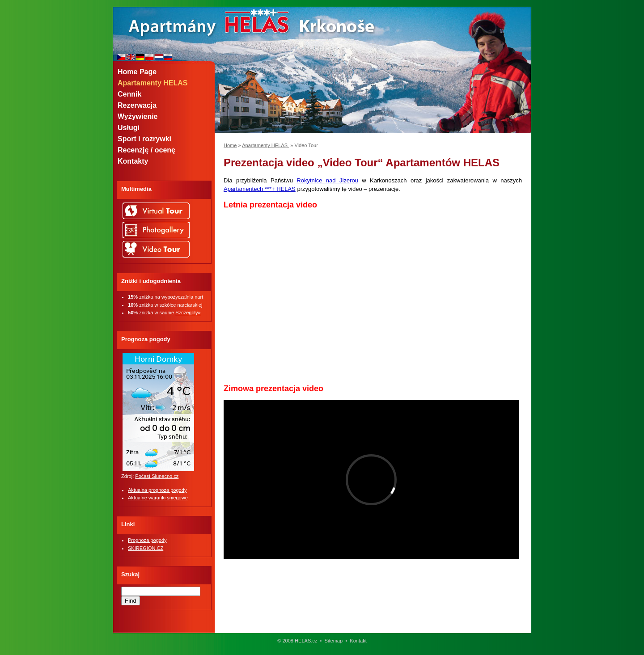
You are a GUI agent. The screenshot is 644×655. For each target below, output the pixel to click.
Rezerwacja (137, 105)
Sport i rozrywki (144, 139)
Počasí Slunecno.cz (157, 476)
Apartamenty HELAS (265, 145)
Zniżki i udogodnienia (151, 281)
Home (230, 145)
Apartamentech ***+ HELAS (260, 189)
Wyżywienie (138, 116)
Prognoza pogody (147, 540)
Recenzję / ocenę (146, 150)
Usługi (129, 128)
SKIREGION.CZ (146, 548)
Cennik (129, 94)
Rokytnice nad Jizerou (327, 180)
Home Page (137, 72)
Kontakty (133, 161)
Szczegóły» (188, 313)
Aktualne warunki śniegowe (158, 498)
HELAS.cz (306, 641)
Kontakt (358, 641)
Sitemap (334, 641)
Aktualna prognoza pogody (157, 490)
